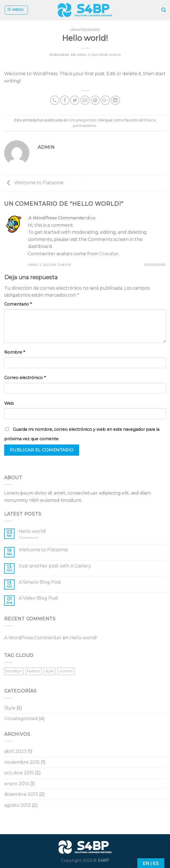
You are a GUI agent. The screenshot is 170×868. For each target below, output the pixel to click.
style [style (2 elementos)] (49, 671)
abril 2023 (15, 751)
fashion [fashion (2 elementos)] (34, 671)
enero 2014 (17, 784)
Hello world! (32, 531)
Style (10, 708)
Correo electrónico (25, 378)
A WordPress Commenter (56, 218)
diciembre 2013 (21, 794)
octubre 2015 (19, 773)
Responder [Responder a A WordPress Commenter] (155, 265)
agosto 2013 (17, 805)
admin (115, 55)
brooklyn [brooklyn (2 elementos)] (14, 671)
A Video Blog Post (39, 598)
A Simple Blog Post (40, 582)
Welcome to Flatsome (34, 183)
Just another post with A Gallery (55, 566)
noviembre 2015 (22, 762)
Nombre (15, 352)
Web (9, 403)
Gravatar (109, 254)
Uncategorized (85, 30)
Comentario (18, 304)
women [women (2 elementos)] (66, 671)
